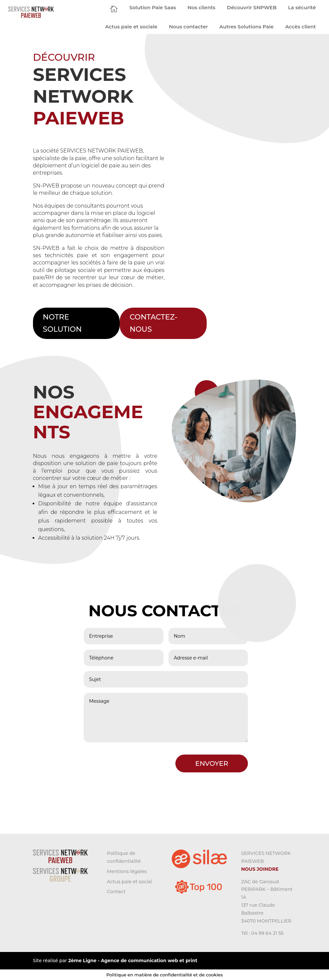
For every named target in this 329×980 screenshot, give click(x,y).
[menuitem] (114, 9)
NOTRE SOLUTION (62, 323)
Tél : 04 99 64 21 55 (262, 933)
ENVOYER (212, 763)
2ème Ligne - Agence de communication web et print (133, 961)
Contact (116, 892)
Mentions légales (127, 871)
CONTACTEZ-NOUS (153, 323)
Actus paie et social (129, 882)
